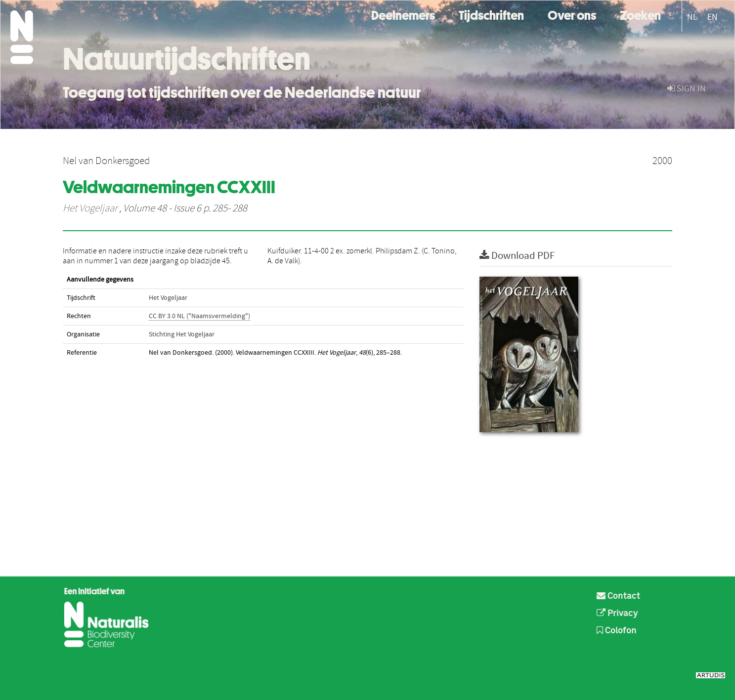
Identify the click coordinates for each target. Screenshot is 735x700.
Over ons (572, 14)
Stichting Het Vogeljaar (182, 334)
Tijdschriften (491, 14)
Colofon (617, 631)
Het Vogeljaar (90, 208)
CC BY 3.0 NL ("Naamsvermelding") (199, 316)
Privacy (617, 614)
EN (713, 17)
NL (692, 17)
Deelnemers (403, 14)
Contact (618, 596)
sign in (687, 89)
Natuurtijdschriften (187, 59)
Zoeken (640, 14)
